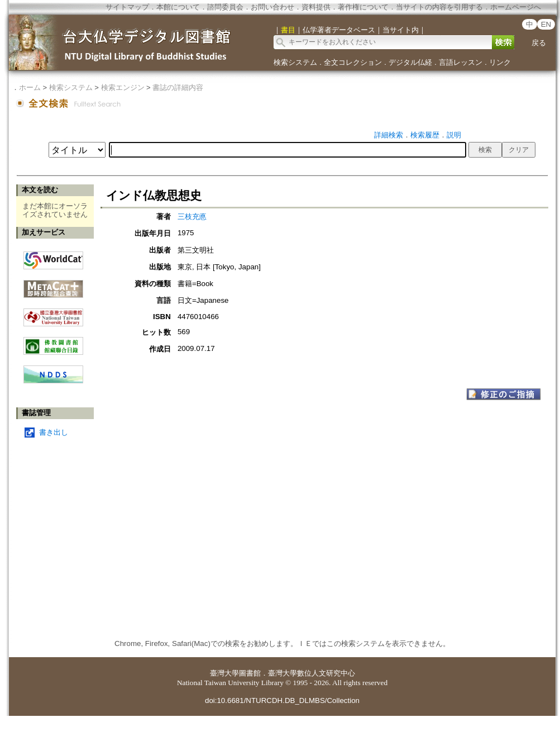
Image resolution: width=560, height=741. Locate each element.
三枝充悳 (192, 217)
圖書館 (250, 673)
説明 (454, 135)
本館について (178, 7)
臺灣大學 (224, 673)
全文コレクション (353, 62)
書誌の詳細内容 (178, 87)
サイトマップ (127, 7)
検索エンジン (123, 87)
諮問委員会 (225, 7)
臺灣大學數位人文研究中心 (312, 673)
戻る (539, 43)
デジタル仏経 (410, 62)
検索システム (295, 62)
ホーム (30, 87)
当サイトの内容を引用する (439, 7)
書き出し (54, 432)
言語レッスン (461, 62)
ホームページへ (516, 7)
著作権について (363, 7)
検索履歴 (425, 135)
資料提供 (316, 7)
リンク (500, 62)
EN (546, 24)
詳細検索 (389, 135)
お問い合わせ (272, 7)
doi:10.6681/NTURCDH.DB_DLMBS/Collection (282, 700)
